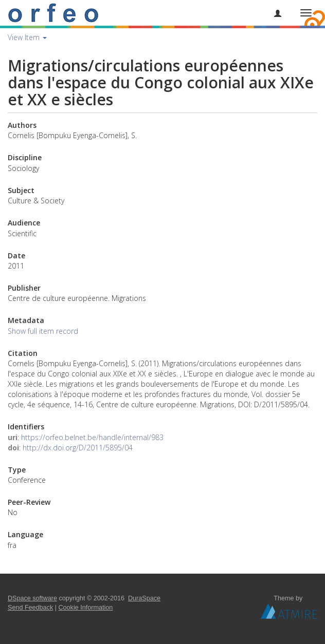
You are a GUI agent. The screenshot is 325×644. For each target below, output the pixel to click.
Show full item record (43, 331)
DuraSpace (144, 598)
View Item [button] (27, 37)
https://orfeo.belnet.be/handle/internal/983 (92, 437)
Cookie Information (86, 608)
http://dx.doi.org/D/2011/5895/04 (78, 448)
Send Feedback (30, 608)
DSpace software (32, 598)
